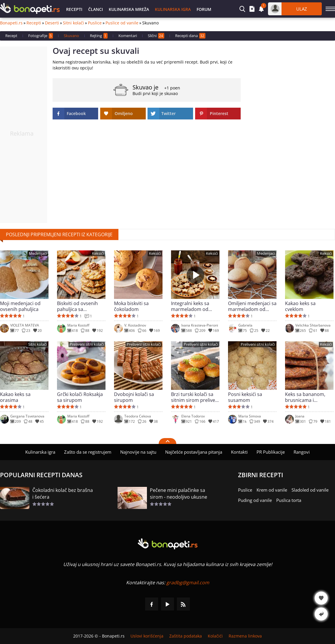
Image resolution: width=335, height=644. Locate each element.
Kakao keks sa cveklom (300, 306)
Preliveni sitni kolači (87, 344)
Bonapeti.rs (11, 23)
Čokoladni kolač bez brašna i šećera (63, 494)
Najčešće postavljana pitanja (194, 452)
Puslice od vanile (122, 23)
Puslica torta (289, 500)
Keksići (98, 253)
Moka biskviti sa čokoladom (131, 306)
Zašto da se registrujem (88, 452)
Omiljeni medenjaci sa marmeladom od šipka (252, 306)
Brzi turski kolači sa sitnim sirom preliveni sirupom (195, 397)
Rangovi (302, 452)
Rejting (99, 36)
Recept (11, 36)
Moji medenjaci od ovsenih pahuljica (20, 306)
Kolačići (215, 636)
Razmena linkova (245, 636)
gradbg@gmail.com (188, 583)
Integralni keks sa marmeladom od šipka (190, 306)
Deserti (52, 23)
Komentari (128, 36)
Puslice (95, 23)
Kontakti (239, 452)
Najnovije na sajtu (138, 452)
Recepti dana (190, 36)
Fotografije (41, 36)
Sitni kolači (73, 23)
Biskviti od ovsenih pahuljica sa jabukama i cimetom (79, 306)
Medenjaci (38, 253)
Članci (96, 9)
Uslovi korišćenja (147, 636)
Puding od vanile (255, 500)
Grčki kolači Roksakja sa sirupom (80, 397)
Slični (156, 36)
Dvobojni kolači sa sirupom (134, 397)
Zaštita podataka (186, 636)
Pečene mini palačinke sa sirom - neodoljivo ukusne (179, 494)
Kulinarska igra (173, 9)
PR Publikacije (271, 452)
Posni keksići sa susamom (245, 397)
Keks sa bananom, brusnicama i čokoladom (305, 397)
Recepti (74, 9)
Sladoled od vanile (310, 490)
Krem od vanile (272, 490)
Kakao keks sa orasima (15, 397)
